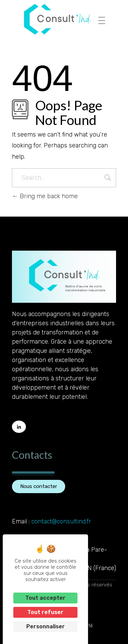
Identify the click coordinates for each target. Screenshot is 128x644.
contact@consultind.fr (61, 521)
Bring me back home (45, 196)
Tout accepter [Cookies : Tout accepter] (45, 598)
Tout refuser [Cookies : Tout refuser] (45, 612)
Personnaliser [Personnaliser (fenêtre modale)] (46, 626)
